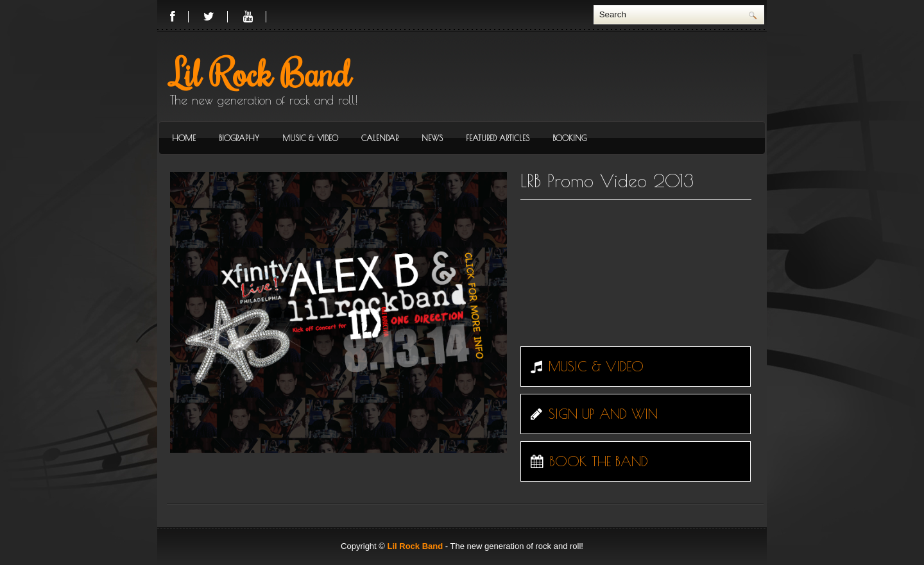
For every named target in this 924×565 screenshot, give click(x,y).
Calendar (380, 138)
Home (184, 138)
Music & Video (310, 138)
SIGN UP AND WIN (591, 414)
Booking (569, 138)
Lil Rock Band (261, 72)
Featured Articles (498, 138)
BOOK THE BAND (586, 461)
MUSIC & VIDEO (584, 366)
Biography (239, 138)
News (432, 138)
